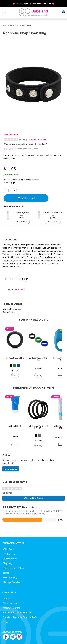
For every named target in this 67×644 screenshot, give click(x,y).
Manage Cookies (11, 582)
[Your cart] (63, 13)
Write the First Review (38, 140)
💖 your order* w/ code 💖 (33, 4)
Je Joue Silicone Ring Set (38, 359)
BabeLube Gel (15, 426)
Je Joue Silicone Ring (15, 358)
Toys (5, 25)
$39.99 (61, 369)
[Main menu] (4, 13)
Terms (6, 573)
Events (6, 598)
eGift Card (8, 549)
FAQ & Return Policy (13, 568)
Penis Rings (27, 25)
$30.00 (38, 369)
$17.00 (38, 440)
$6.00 (15, 436)
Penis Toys (14, 25)
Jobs (5, 622)
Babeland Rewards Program (17, 613)
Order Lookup (10, 559)
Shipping (7, 563)
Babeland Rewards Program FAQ (20, 617)
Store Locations (11, 603)
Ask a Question (10, 149)
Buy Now (15, 375)
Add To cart (26, 198)
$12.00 (15, 371)
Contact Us (9, 554)
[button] (11, 366)
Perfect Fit (20, 289)
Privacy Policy (10, 577)
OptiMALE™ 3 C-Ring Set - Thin (38, 427)
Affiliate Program (11, 608)
